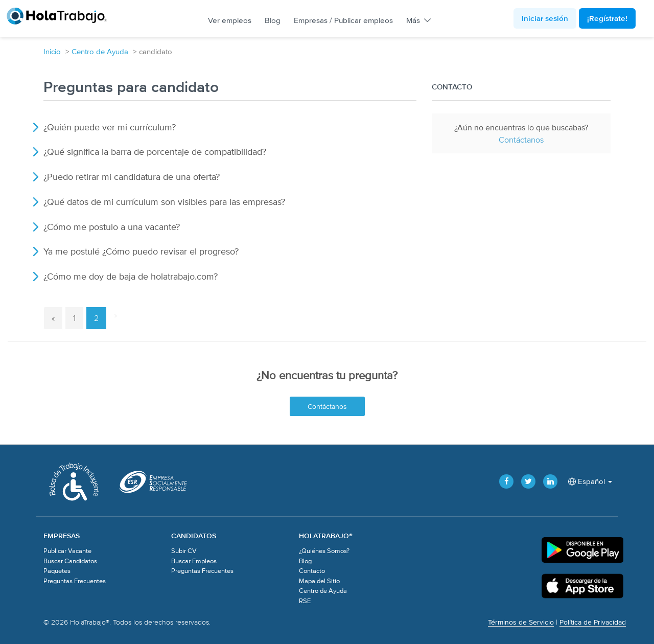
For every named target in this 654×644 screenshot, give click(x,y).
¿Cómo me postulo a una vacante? (112, 227)
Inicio (52, 51)
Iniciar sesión (545, 18)
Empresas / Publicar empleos (343, 20)
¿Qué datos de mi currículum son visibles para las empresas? (164, 202)
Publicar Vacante (67, 551)
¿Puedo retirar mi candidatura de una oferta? (132, 177)
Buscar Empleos (194, 561)
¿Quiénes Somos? (324, 551)
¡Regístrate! (607, 18)
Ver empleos (230, 20)
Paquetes (57, 571)
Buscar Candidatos (70, 561)
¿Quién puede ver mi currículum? (110, 127)
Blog (273, 20)
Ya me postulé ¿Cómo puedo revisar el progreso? (141, 251)
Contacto (312, 571)
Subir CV (184, 551)
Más (418, 20)
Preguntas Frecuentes (75, 581)
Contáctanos (521, 140)
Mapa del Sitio (319, 581)
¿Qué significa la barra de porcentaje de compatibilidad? (155, 152)
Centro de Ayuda (100, 51)
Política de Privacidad (593, 622)
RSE (305, 601)
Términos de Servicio (521, 622)
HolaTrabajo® (62, 16)
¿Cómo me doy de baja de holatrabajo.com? (131, 276)
